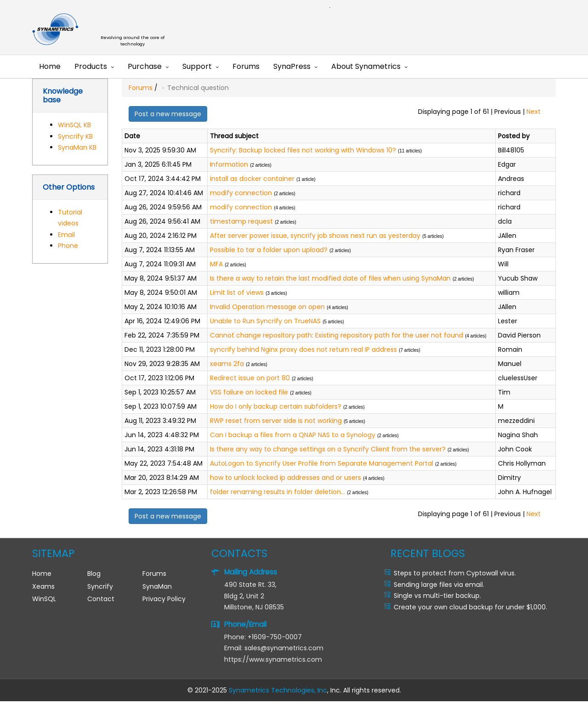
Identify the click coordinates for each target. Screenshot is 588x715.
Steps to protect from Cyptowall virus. (455, 573)
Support (197, 66)
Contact (101, 599)
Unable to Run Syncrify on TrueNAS (265, 321)
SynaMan (157, 586)
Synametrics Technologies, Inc (278, 690)
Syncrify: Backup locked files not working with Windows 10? (303, 150)
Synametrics (138, 30)
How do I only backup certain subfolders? (276, 406)
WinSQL (44, 599)
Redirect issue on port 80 (250, 378)
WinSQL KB (74, 125)
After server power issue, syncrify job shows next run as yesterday (315, 236)
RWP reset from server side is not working (276, 421)
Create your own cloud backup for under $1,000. (470, 607)
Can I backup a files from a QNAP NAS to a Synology (293, 435)
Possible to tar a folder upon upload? (269, 250)
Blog (94, 574)
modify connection (241, 193)
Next (534, 112)
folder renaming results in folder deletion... (277, 492)
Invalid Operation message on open (267, 307)
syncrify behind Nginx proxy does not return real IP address (303, 349)
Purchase (145, 66)
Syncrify (100, 586)
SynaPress (292, 66)
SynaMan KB (77, 147)
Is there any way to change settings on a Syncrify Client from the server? (328, 449)
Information (229, 164)
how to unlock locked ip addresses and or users (286, 478)
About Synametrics (366, 66)
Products (91, 66)
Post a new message (168, 114)
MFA (216, 264)
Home (50, 66)
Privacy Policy (164, 599)
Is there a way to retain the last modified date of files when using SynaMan (330, 278)
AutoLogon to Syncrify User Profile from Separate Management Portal (322, 463)
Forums (246, 66)
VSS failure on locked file (249, 392)
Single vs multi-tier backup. (437, 596)
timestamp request (241, 221)
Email (66, 235)
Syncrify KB (75, 136)
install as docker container (252, 179)
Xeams (43, 586)
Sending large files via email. (439, 585)
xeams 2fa (227, 364)
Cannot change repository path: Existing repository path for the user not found (336, 335)
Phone (68, 246)
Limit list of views (237, 293)
